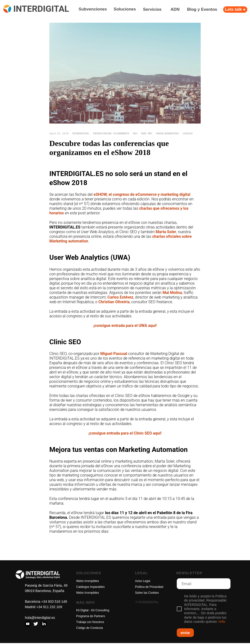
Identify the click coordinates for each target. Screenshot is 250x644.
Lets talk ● (235, 9)
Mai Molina (172, 293)
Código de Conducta (89, 629)
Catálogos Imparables (90, 588)
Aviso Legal (143, 582)
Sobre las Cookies (147, 594)
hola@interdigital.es (40, 619)
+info (222, 623)
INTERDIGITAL (41, 9)
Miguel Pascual (114, 354)
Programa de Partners (91, 617)
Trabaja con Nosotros (90, 623)
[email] (204, 585)
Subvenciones (93, 9)
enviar (185, 634)
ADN (175, 9)
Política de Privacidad (149, 588)
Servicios (152, 9)
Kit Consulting (100, 611)
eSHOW (100, 195)
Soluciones (125, 9)
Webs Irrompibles (88, 582)
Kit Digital (82, 611)
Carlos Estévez (120, 298)
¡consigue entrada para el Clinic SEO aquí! (125, 434)
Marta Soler (166, 232)
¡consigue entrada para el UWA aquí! (125, 326)
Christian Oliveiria (114, 302)
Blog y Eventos (202, 9)
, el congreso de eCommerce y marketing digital (149, 195)
